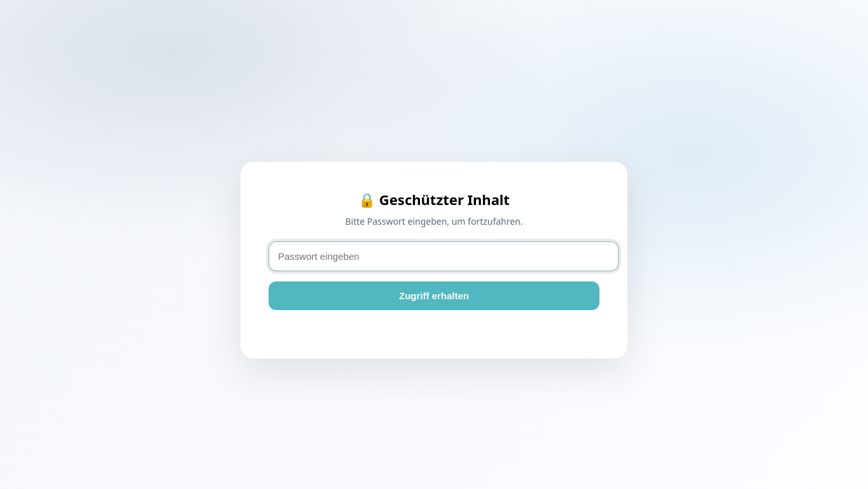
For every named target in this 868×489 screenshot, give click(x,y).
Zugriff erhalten (434, 296)
